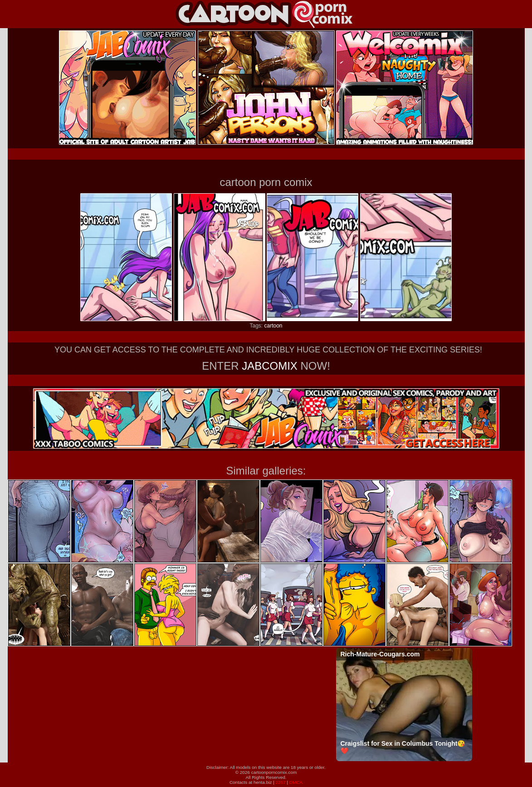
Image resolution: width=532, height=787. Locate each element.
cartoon (273, 326)
